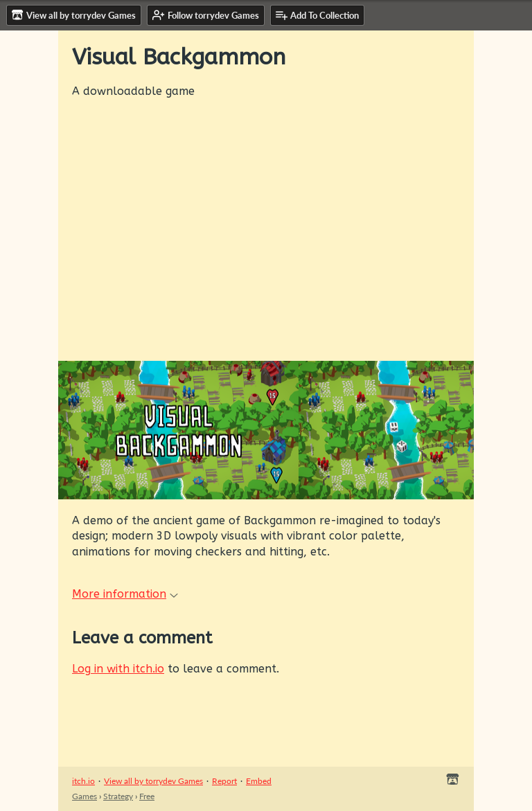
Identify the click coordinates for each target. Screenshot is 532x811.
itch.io (83, 781)
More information (125, 594)
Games (85, 796)
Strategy (118, 796)
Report (224, 781)
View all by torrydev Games (153, 781)
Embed (259, 781)
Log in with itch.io (118, 669)
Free (147, 796)
